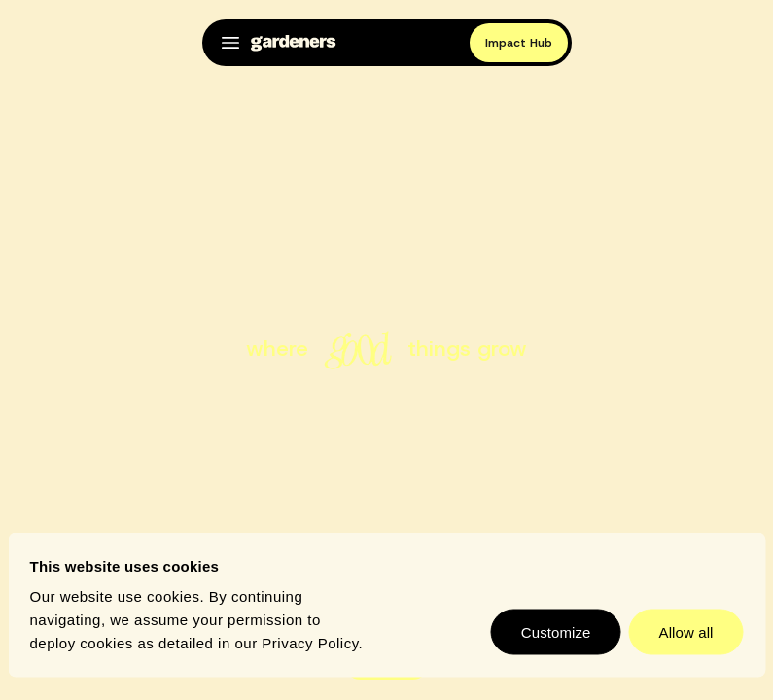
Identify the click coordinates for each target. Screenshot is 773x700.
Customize (556, 632)
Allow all (686, 632)
